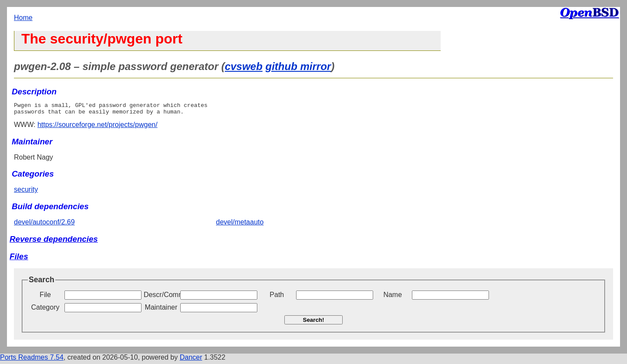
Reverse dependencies (54, 242)
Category (46, 310)
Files (19, 259)
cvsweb (244, 66)
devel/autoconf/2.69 (44, 225)
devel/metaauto (240, 225)
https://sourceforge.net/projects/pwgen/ (98, 127)
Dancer (191, 360)
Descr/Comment (161, 297)
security (26, 192)
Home (23, 18)
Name (393, 297)
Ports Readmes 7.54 (32, 360)
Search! (314, 322)
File (45, 297)
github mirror (298, 66)
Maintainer (161, 310)
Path (277, 297)
